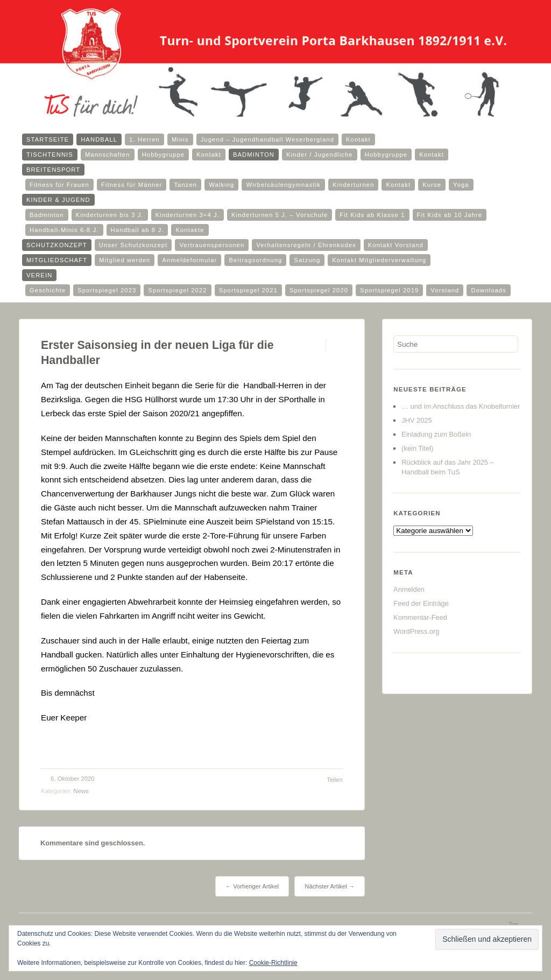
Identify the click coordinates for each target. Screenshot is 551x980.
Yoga (461, 185)
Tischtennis (50, 155)
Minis (180, 139)
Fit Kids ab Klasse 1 (372, 215)
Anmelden (409, 589)
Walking (221, 185)
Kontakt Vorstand (396, 245)
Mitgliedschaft (57, 260)
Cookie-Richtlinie (273, 963)
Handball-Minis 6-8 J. (64, 230)
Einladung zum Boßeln (436, 434)
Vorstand (445, 290)
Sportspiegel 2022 (177, 290)
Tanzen (185, 185)
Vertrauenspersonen (212, 245)
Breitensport (53, 170)
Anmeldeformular (189, 260)
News (81, 791)
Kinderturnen (354, 185)
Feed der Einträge (421, 603)
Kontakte (190, 230)
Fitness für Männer (132, 185)
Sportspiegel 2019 (389, 290)
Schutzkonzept (57, 245)
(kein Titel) (417, 448)
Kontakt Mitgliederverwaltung (379, 260)
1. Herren (144, 139)
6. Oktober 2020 (73, 779)
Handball (99, 139)
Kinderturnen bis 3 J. (110, 215)
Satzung (307, 260)
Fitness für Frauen (59, 185)
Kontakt (358, 139)
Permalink (316, 345)
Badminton (254, 155)
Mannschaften (108, 155)
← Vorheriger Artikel (252, 886)
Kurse (432, 185)
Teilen (335, 780)
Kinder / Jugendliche (320, 155)
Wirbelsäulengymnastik (283, 185)
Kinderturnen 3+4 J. (188, 215)
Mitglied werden (125, 260)
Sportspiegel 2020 (319, 290)
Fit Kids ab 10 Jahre (450, 215)
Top (513, 924)
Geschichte (48, 290)
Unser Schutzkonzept (133, 245)
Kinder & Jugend (58, 200)
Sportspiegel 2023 (107, 290)
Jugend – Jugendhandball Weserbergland (267, 139)
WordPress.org (416, 631)
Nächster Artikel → (330, 886)
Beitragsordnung (255, 260)
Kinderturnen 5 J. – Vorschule (280, 215)
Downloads (488, 290)
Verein (39, 275)
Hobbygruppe (164, 155)
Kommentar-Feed (420, 617)
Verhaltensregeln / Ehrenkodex (306, 245)
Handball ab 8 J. (137, 230)
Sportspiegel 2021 (248, 290)
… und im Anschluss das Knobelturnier (461, 406)
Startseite (48, 139)
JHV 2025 (416, 420)
